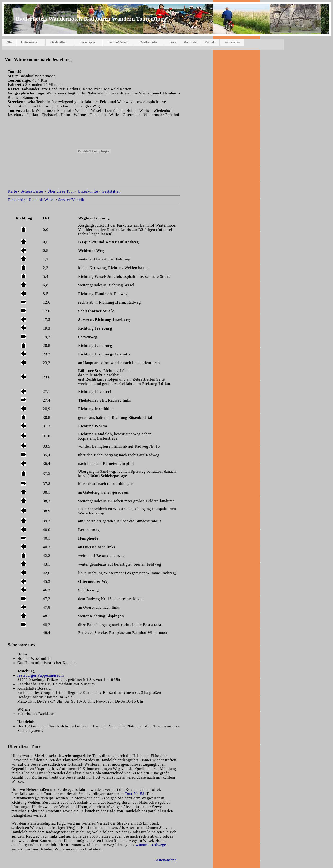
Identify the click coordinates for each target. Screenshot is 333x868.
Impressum (232, 42)
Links (172, 42)
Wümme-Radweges (152, 845)
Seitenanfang (166, 860)
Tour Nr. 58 (134, 794)
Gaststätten (58, 42)
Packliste (190, 42)
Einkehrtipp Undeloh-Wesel (31, 200)
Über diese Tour (61, 191)
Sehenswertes (32, 191)
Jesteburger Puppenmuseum (41, 675)
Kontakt (210, 42)
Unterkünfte (29, 42)
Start (10, 42)
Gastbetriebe (149, 42)
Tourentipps (87, 42)
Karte (12, 191)
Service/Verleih (118, 42)
